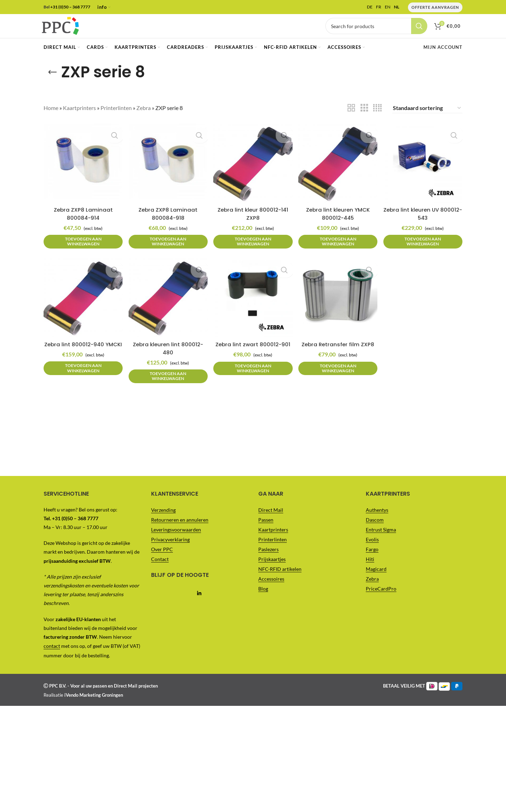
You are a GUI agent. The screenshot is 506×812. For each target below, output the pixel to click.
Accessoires (271, 590)
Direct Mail (271, 521)
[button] (81, 250)
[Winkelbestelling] (427, 120)
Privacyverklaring (170, 551)
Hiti (370, 571)
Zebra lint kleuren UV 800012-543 (425, 222)
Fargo (372, 561)
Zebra (144, 120)
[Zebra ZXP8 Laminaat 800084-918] (167, 173)
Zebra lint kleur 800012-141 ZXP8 (253, 222)
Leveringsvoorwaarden (176, 541)
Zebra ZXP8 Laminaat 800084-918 (167, 222)
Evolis (372, 551)
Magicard (376, 581)
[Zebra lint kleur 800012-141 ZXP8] (253, 173)
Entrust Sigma (381, 541)
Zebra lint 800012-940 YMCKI (81, 357)
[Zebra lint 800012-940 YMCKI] (81, 309)
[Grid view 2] (351, 120)
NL (397, 7)
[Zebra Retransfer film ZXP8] (339, 309)
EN (388, 7)
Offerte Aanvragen (435, 8)
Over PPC (162, 561)
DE (370, 7)
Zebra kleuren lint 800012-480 (167, 357)
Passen (266, 531)
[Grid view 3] (364, 120)
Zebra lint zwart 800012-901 (253, 357)
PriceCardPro (381, 600)
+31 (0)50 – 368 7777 (70, 7)
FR (379, 7)
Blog (263, 600)
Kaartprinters (79, 120)
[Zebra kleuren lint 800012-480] (167, 309)
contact (52, 658)
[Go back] (52, 84)
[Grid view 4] (377, 120)
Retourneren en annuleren (180, 531)
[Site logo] (72, 31)
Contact (160, 571)
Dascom (375, 531)
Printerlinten (116, 120)
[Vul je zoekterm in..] (376, 32)
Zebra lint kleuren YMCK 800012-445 (339, 222)
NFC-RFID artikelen (280, 581)
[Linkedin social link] (199, 605)
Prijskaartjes (272, 571)
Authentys (377, 521)
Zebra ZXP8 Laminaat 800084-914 (81, 222)
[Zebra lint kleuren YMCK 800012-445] (339, 173)
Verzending (163, 521)
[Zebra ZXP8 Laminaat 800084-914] (81, 173)
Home (51, 120)
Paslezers (268, 561)
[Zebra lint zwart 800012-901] (253, 309)
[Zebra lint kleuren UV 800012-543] (425, 173)
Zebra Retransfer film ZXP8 (339, 353)
